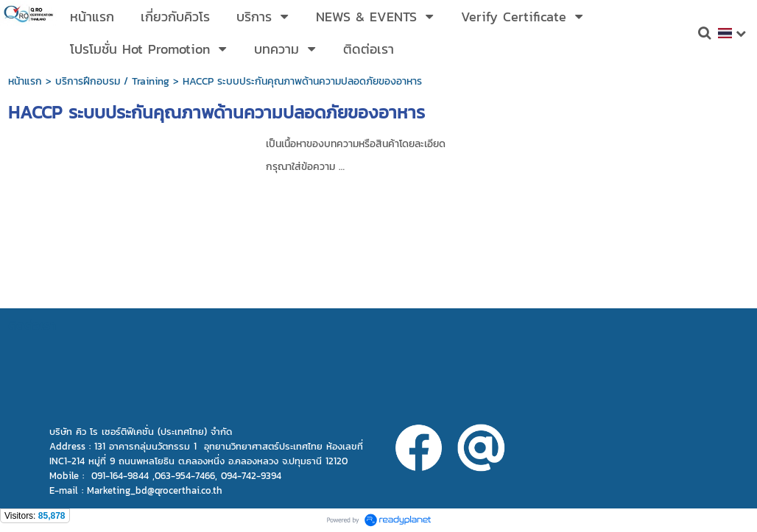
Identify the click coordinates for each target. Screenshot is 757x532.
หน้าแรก (25, 81)
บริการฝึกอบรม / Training (112, 81)
